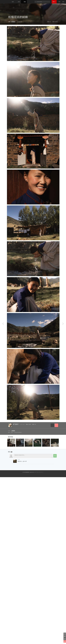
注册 (59, 2)
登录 (63, 2)
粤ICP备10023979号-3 (39, 472)
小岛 (19, 460)
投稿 (54, 2)
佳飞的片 (16, 424)
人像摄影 (13, 431)
